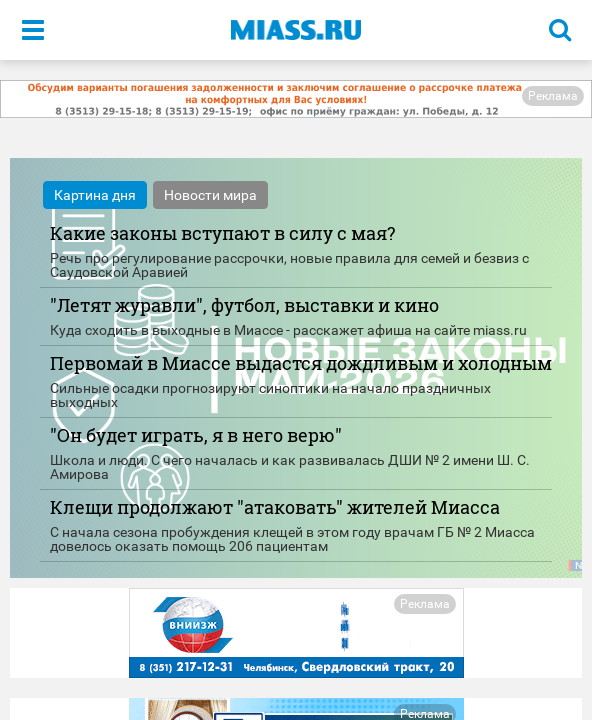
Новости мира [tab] (210, 195)
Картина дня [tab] (95, 195)
